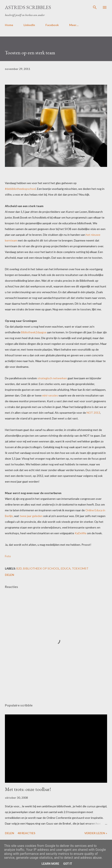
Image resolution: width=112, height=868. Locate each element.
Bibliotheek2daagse (34, 332)
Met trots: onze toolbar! (28, 789)
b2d (19, 568)
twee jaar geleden (31, 516)
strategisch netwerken (52, 378)
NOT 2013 (93, 413)
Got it (68, 864)
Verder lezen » (96, 833)
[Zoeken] (95, 7)
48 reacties (26, 833)
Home (9, 25)
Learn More (50, 864)
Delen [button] (10, 575)
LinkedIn (29, 25)
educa (66, 568)
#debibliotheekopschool (20, 189)
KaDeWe (81, 533)
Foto (8, 556)
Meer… (74, 25)
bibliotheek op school (41, 568)
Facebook (52, 25)
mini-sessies (50, 395)
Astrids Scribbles (28, 7)
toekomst (80, 568)
